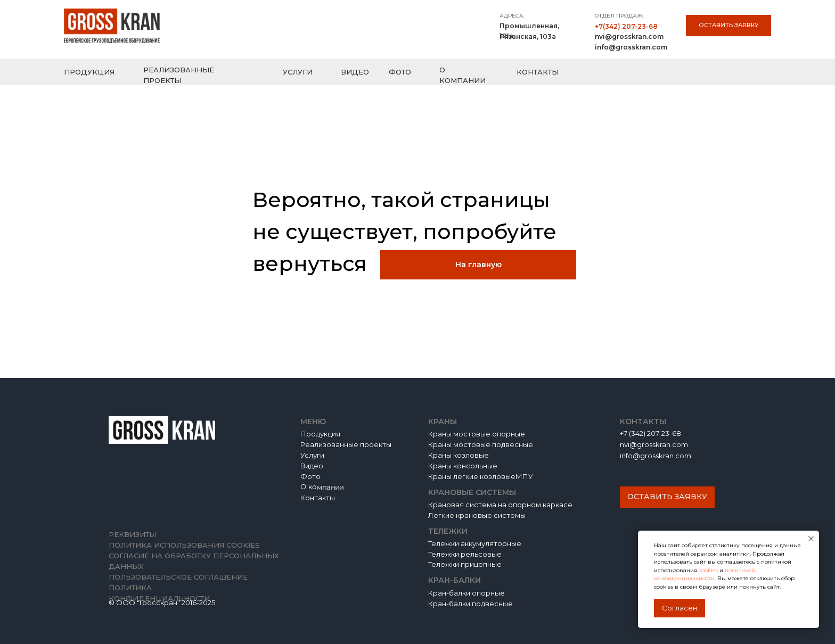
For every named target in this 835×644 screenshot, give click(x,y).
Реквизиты (132, 534)
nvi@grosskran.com (629, 36)
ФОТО (400, 72)
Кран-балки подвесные (470, 604)
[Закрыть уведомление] (811, 539)
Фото (310, 476)
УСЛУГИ (298, 72)
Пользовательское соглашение (178, 577)
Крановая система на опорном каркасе (500, 505)
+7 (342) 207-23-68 (650, 433)
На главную (478, 265)
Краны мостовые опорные (477, 434)
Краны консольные (463, 466)
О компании (322, 487)
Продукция (320, 434)
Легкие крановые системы (477, 515)
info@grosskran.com (631, 47)
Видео (312, 466)
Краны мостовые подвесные (481, 444)
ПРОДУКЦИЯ (89, 72)
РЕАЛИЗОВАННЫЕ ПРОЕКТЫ (179, 75)
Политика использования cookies (184, 545)
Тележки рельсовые (465, 554)
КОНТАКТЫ (538, 72)
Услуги (312, 455)
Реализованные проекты (346, 444)
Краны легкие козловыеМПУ (481, 476)
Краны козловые (459, 455)
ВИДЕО (355, 72)
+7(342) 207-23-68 (626, 26)
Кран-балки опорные (466, 593)
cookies (709, 570)
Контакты (318, 498)
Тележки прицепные (465, 564)
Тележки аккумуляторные (475, 543)
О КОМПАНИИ (462, 75)
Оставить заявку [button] (729, 25)
